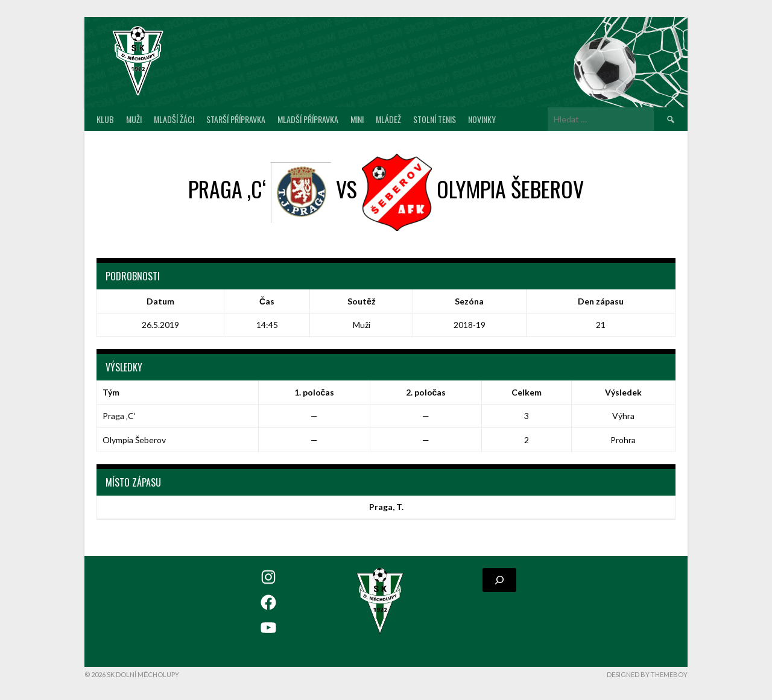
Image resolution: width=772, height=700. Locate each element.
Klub (105, 119)
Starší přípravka (236, 119)
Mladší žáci (174, 119)
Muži (134, 119)
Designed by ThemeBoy (647, 674)
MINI (357, 119)
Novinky (482, 119)
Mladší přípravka (308, 119)
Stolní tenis (435, 119)
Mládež (388, 119)
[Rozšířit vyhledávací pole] (499, 580)
